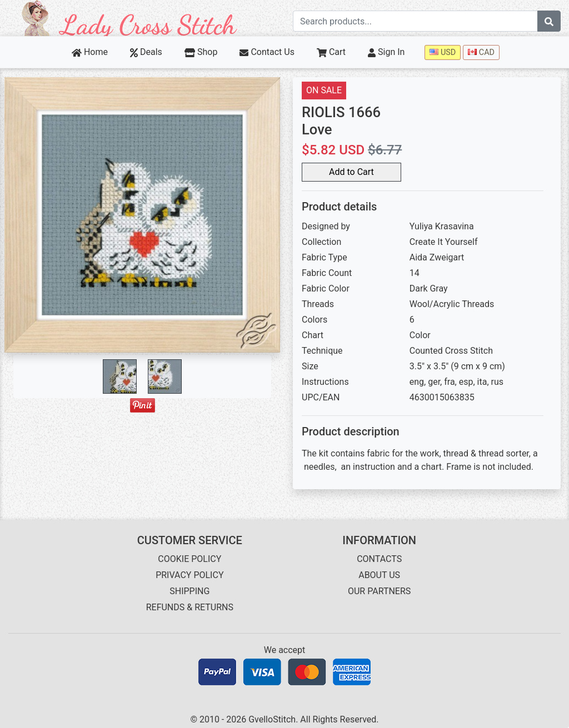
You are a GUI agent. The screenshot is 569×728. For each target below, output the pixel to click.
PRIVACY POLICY (189, 575)
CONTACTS (379, 559)
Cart (331, 52)
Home (90, 52)
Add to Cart (351, 172)
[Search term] (415, 21)
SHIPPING (189, 591)
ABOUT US (379, 575)
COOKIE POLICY (189, 559)
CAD (481, 52)
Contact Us (267, 52)
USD (443, 52)
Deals (146, 52)
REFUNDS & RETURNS (190, 607)
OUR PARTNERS (379, 591)
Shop (201, 52)
